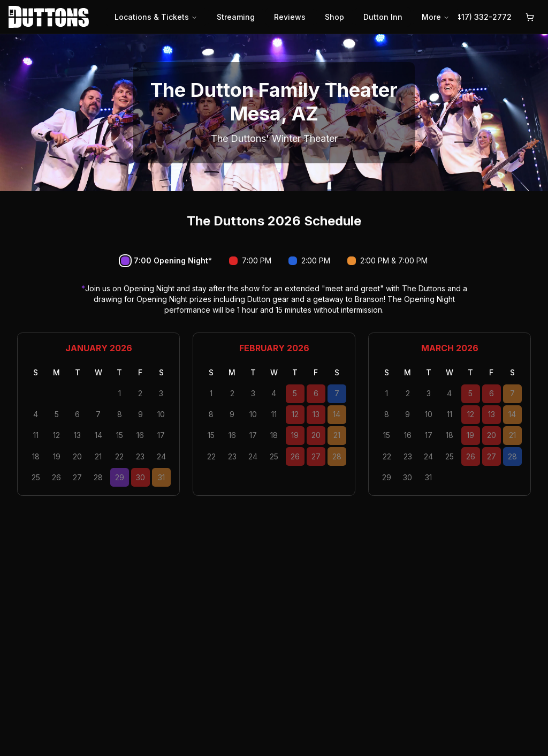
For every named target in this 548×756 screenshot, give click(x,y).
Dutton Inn (383, 17)
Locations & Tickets (156, 17)
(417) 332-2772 (482, 17)
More (436, 17)
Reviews (290, 17)
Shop (334, 17)
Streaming (236, 17)
